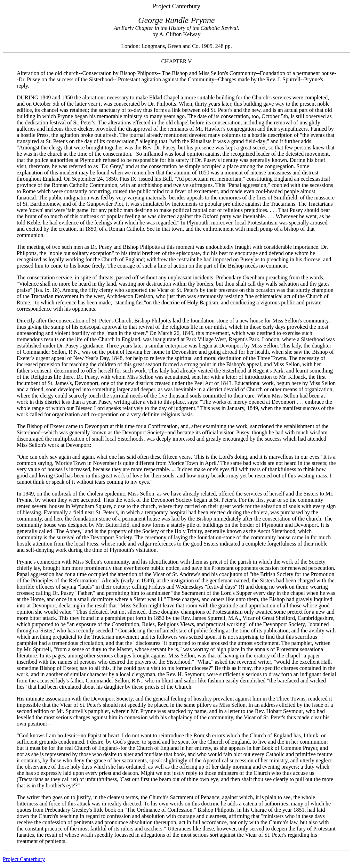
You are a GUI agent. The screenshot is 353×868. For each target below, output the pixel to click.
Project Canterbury (24, 859)
